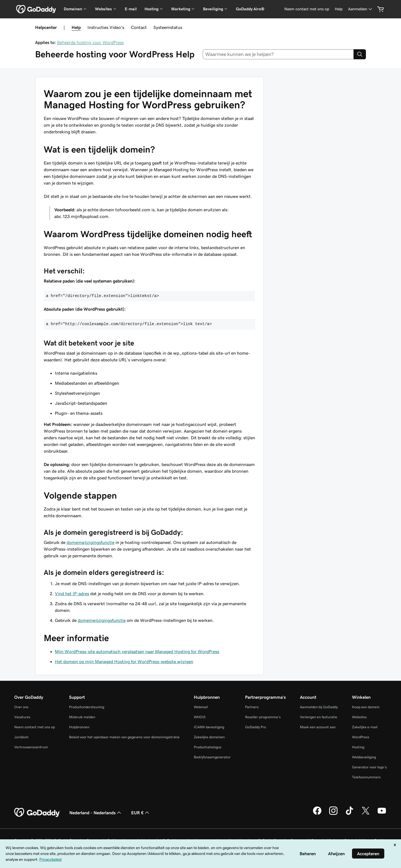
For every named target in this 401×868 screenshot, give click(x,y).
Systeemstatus (168, 27)
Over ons (21, 707)
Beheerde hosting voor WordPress (90, 42)
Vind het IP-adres (72, 594)
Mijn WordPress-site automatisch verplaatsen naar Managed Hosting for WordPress (137, 651)
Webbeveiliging (364, 757)
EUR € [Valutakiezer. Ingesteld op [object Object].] (141, 813)
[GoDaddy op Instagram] (333, 814)
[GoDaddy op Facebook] (317, 814)
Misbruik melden (82, 717)
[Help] (339, 9)
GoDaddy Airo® (250, 9)
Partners (252, 707)
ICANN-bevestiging (209, 727)
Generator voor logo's (369, 767)
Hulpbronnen (79, 727)
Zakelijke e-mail (365, 727)
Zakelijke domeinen (209, 737)
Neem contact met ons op (35, 727)
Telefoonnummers (366, 777)
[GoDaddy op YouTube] (382, 814)
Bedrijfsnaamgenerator (212, 757)
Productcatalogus (208, 747)
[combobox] (278, 54)
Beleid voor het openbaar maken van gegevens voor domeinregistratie (124, 737)
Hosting (358, 747)
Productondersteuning (87, 707)
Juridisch (21, 737)
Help (76, 27)
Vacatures (22, 717)
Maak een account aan (318, 727)
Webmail (201, 707)
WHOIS (200, 717)
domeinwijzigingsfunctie (91, 542)
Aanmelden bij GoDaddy (319, 707)
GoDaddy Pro (255, 727)
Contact (139, 27)
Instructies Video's (106, 27)
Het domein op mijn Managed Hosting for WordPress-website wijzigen (124, 661)
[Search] (360, 54)
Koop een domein (366, 707)
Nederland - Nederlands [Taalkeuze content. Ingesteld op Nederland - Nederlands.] (96, 813)
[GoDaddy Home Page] (37, 813)
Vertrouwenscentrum (31, 747)
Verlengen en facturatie (319, 717)
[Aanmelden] (361, 9)
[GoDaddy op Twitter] (366, 814)
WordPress (361, 737)
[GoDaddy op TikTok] (349, 814)
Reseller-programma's (263, 717)
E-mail (131, 9)
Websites (359, 717)
